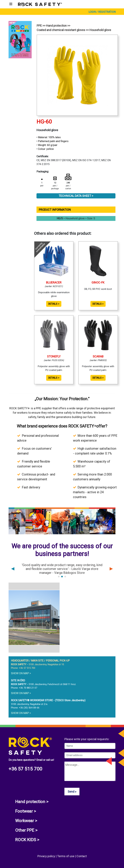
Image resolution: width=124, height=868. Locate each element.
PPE (39, 26)
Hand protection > (32, 802)
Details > (54, 304)
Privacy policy (47, 856)
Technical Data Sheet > (76, 196)
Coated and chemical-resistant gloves (61, 30)
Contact (82, 856)
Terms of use (66, 856)
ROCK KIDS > (27, 840)
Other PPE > (26, 830)
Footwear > (26, 811)
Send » (72, 792)
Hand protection (56, 26)
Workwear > (26, 821)
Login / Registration (102, 12)
